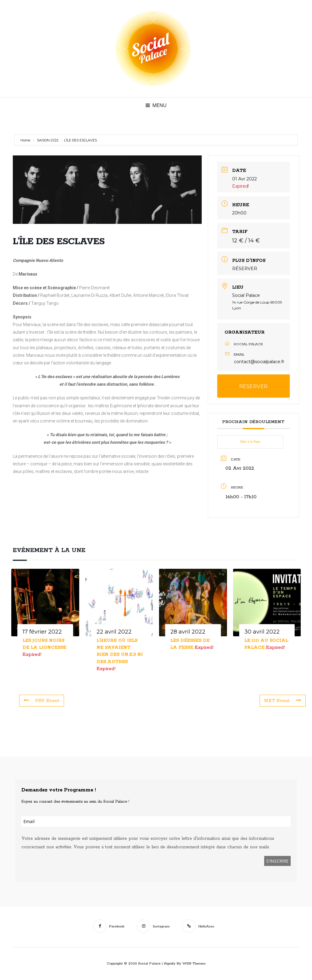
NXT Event (282, 701)
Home (26, 140)
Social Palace (149, 963)
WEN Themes (194, 963)
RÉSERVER (245, 269)
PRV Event (43, 701)
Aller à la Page (250, 442)
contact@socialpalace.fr (259, 362)
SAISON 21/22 (48, 140)
